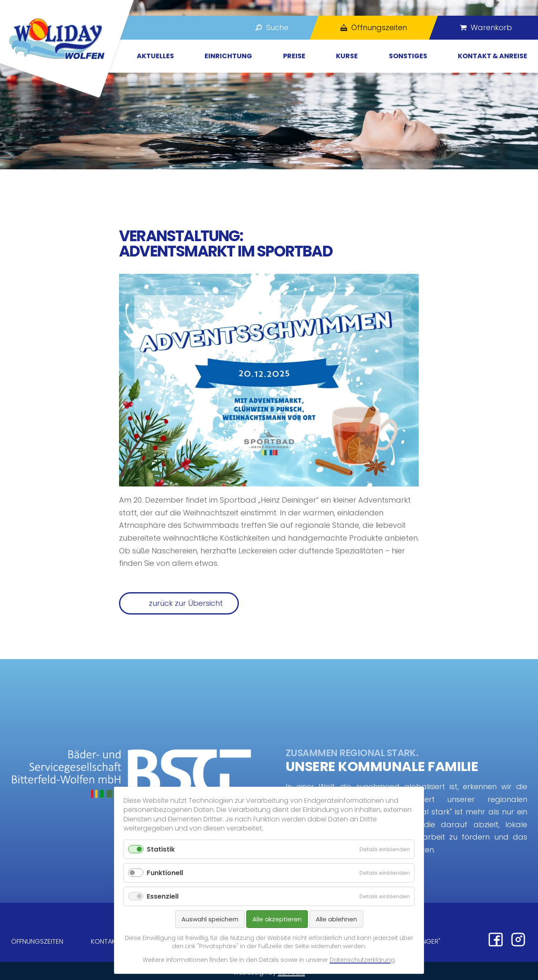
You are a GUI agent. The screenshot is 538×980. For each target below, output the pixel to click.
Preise (294, 56)
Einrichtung (228, 56)
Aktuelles (155, 56)
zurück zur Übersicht (186, 603)
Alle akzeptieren (277, 919)
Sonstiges (408, 56)
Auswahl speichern (210, 919)
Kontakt (105, 941)
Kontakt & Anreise (493, 56)
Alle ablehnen (336, 919)
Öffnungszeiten (37, 941)
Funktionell (165, 873)
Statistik (161, 849)
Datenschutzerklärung (362, 960)
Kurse (347, 56)
